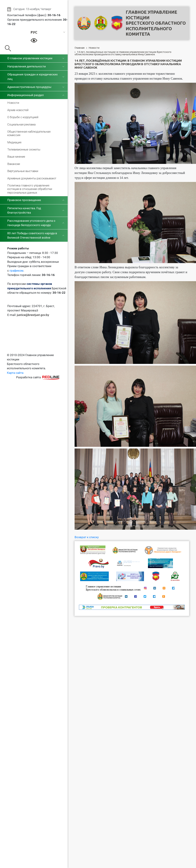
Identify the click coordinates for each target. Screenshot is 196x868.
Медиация (14, 142)
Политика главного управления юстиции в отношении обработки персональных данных (30, 189)
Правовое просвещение (24, 200)
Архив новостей (18, 110)
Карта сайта (15, 373)
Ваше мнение (16, 157)
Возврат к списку (87, 537)
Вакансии (14, 164)
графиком (16, 271)
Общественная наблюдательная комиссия (29, 133)
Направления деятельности (27, 66)
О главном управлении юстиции (30, 58)
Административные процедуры (29, 87)
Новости (13, 103)
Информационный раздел (25, 95)
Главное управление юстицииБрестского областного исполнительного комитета (156, 23)
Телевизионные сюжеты (24, 149)
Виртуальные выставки (23, 171)
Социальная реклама (21, 124)
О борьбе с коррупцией (23, 117)
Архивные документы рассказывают (32, 178)
